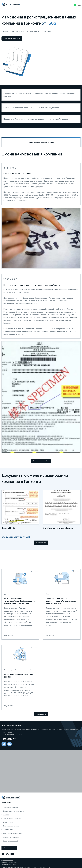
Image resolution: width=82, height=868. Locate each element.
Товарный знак (8, 830)
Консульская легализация (11, 826)
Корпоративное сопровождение (14, 811)
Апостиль (6, 815)
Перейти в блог (41, 714)
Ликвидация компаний (10, 841)
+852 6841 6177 (9, 739)
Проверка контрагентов (11, 837)
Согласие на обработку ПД (9, 864)
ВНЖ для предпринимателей (13, 833)
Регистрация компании (10, 807)
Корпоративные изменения (12, 818)
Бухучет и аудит (8, 822)
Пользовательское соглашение (9, 863)
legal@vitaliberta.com (7, 860)
